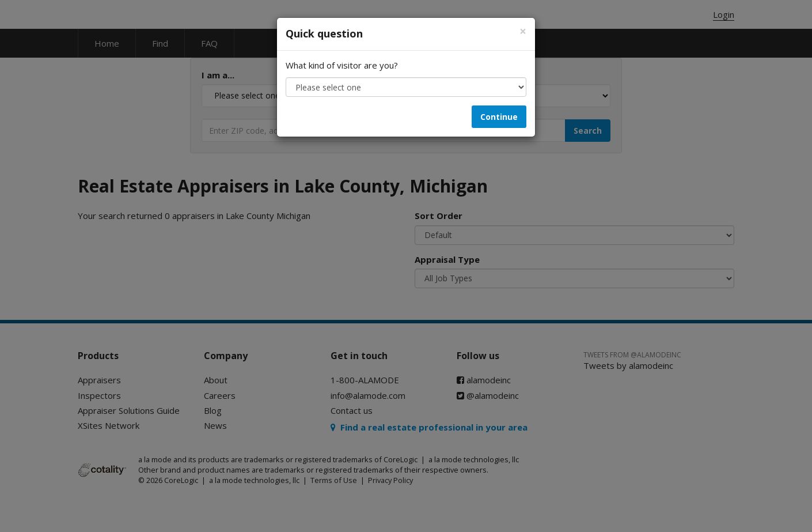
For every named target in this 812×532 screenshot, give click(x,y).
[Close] (523, 31)
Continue (499, 117)
